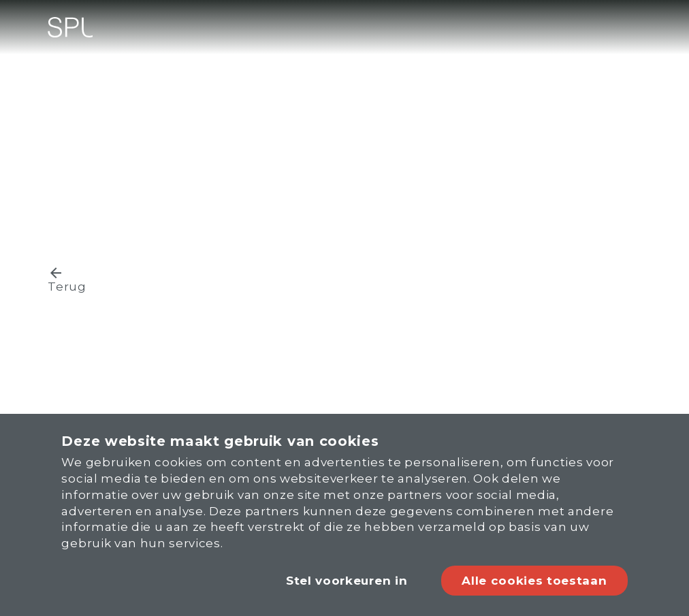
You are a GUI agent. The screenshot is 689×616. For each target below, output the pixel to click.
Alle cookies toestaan (534, 581)
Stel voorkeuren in (347, 581)
